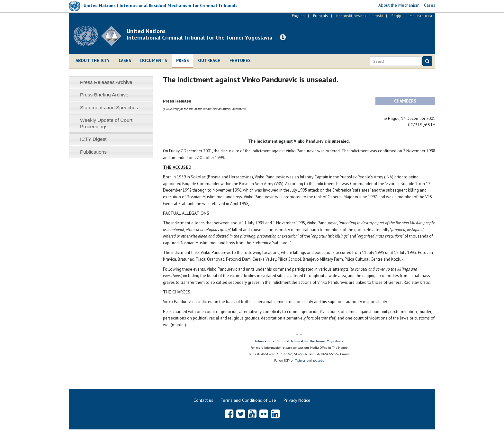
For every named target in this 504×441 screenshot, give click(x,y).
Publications (93, 152)
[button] (283, 37)
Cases (125, 60)
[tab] (111, 82)
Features (240, 60)
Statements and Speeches (109, 108)
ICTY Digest (93, 139)
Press (183, 60)
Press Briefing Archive (104, 95)
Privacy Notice (297, 400)
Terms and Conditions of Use (248, 400)
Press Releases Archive (106, 82)
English (298, 16)
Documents (154, 60)
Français (320, 16)
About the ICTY (93, 60)
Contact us (203, 400)
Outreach (209, 60)
